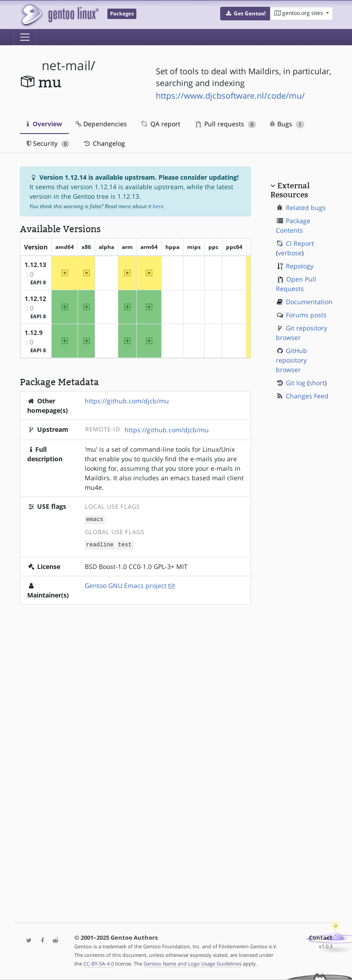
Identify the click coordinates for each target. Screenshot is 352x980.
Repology (300, 266)
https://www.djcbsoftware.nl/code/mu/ (230, 96)
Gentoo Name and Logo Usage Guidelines (193, 963)
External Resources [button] (290, 190)
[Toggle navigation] (25, 37)
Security (48, 143)
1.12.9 (34, 332)
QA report (160, 124)
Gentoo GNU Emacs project (126, 585)
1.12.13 (35, 265)
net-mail (66, 65)
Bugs (287, 124)
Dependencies (101, 124)
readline (100, 544)
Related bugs (306, 208)
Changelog (104, 143)
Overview (44, 124)
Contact (321, 938)
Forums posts (306, 315)
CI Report (300, 243)
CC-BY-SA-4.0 (99, 963)
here (158, 206)
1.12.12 (35, 299)
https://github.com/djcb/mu (127, 401)
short (317, 383)
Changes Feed (307, 396)
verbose (290, 253)
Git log (296, 383)
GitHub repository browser (292, 360)
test (125, 544)
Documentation (309, 302)
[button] (245, 14)
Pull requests (226, 124)
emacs (95, 519)
